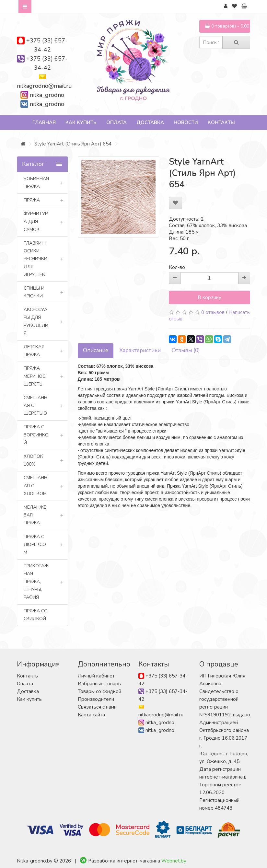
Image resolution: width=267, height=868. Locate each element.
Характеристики (140, 350)
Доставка (150, 122)
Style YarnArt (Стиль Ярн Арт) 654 (73, 144)
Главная (44, 122)
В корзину (209, 297)
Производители (96, 699)
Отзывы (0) (186, 350)
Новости (186, 122)
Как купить (81, 122)
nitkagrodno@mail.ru (44, 86)
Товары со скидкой (99, 691)
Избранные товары (100, 684)
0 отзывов (213, 312)
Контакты (221, 122)
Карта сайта (91, 715)
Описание (96, 350)
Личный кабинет (96, 676)
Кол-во (177, 267)
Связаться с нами (97, 707)
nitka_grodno (47, 95)
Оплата (116, 122)
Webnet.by (174, 861)
